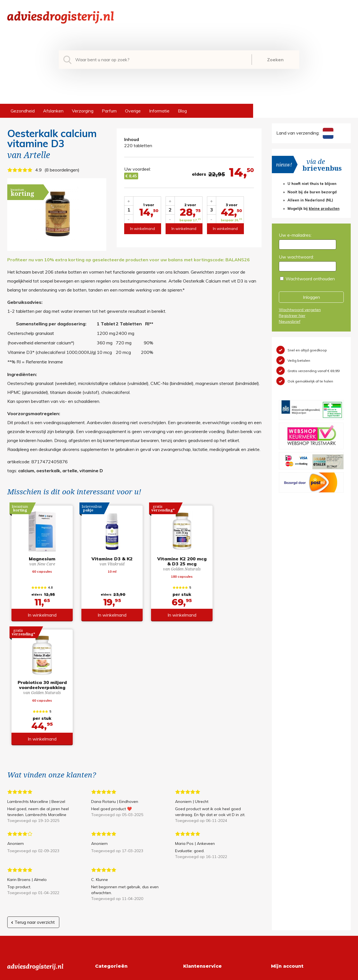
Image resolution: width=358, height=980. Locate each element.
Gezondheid (23, 111)
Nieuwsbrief (290, 321)
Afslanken (53, 111)
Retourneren (196, 872)
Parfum (109, 111)
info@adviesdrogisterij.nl (32, 863)
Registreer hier (292, 316)
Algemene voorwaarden (207, 863)
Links (188, 899)
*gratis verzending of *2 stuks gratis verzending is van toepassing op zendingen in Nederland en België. (179, 974)
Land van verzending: (305, 133)
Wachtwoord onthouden (310, 279)
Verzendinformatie (202, 881)
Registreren (283, 863)
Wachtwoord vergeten (300, 310)
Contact (191, 890)
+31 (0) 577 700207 (29, 872)
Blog (182, 111)
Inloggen (311, 297)
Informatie (159, 111)
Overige (133, 111)
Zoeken (275, 60)
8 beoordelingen (62, 170)
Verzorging (83, 111)
